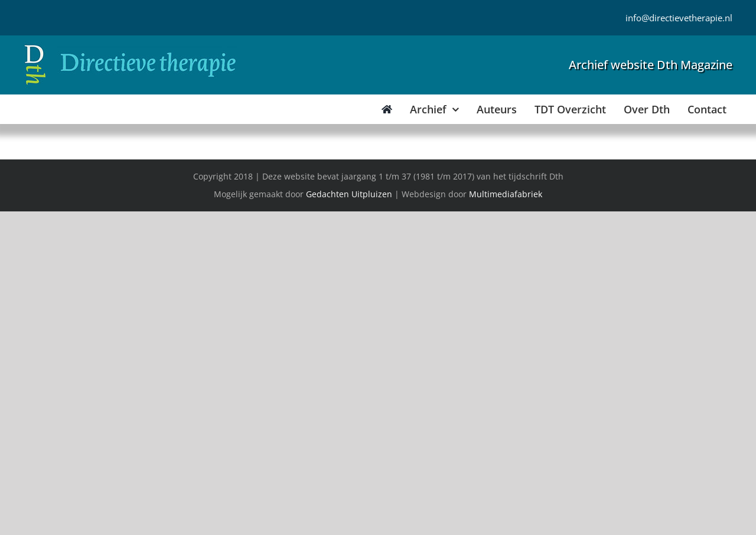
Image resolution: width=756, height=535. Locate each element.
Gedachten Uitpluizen (349, 194)
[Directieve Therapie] (130, 47)
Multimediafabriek (506, 194)
